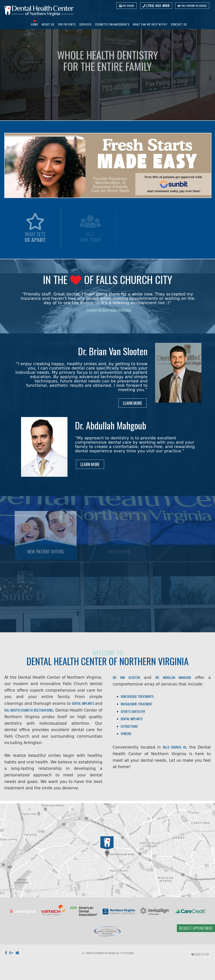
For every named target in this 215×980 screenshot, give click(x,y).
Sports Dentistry (133, 714)
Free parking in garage (192, 6)
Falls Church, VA (175, 751)
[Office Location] (107, 861)
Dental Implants (132, 721)
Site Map (129, 960)
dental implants (62, 712)
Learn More (132, 403)
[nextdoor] (17, 960)
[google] (11, 960)
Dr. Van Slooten (126, 678)
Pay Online (126, 6)
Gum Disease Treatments (138, 698)
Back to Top (200, 960)
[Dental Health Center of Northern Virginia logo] (39, 11)
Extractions (130, 729)
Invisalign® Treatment (137, 706)
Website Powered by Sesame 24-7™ (102, 960)
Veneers (126, 737)
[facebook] (6, 960)
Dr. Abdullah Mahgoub (173, 678)
